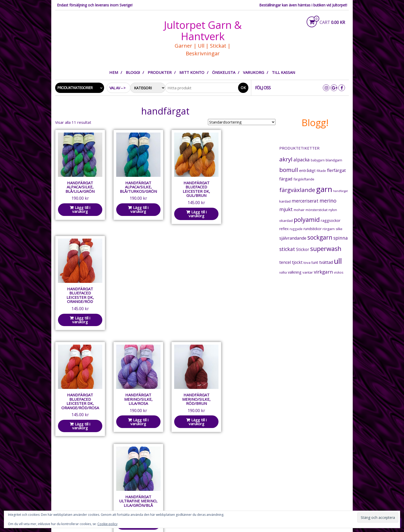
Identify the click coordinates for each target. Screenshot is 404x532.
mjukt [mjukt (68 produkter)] (286, 209)
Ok (243, 88)
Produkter (160, 72)
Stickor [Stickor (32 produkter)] (303, 250)
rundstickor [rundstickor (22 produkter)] (313, 229)
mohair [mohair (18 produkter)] (299, 210)
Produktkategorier (75, 88)
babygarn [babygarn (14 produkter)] (318, 160)
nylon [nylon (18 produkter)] (333, 210)
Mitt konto (192, 72)
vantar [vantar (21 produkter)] (308, 272)
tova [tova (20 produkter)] (307, 263)
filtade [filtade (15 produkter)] (321, 171)
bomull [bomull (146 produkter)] (289, 170)
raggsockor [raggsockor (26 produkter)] (331, 220)
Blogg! (133, 72)
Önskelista (224, 72)
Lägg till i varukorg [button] (81, 208)
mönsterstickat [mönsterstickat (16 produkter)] (317, 210)
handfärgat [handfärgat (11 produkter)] (340, 191)
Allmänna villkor (150, 473)
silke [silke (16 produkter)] (339, 229)
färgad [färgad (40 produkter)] (286, 179)
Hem (114, 72)
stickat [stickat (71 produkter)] (287, 249)
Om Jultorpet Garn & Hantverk (164, 466)
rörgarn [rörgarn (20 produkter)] (329, 229)
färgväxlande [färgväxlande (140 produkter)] (297, 190)
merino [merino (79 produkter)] (328, 201)
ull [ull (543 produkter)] (338, 261)
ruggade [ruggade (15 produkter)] (296, 229)
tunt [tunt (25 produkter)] (315, 262)
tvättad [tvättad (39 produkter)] (326, 262)
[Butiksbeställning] (242, 122)
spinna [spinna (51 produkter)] (341, 238)
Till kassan (283, 72)
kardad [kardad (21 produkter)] (285, 201)
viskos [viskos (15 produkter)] (339, 272)
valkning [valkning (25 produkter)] (295, 272)
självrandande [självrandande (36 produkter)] (293, 238)
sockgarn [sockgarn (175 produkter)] (320, 237)
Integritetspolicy (152, 479)
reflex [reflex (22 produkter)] (284, 229)
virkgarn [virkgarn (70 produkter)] (323, 272)
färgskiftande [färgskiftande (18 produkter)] (304, 179)
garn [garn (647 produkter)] (324, 189)
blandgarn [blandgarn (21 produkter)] (334, 160)
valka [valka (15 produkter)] (283, 272)
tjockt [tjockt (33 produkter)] (297, 262)
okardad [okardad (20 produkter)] (286, 221)
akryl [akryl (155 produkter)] (286, 159)
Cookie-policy (107, 524)
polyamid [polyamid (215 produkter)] (307, 219)
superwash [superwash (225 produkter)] (326, 248)
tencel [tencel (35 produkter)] (285, 262)
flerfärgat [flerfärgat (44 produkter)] (336, 170)
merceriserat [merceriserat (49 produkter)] (305, 201)
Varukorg (254, 72)
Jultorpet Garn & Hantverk (203, 30)
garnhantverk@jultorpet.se (82, 488)
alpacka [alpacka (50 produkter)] (302, 160)
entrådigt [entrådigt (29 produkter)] (307, 170)
